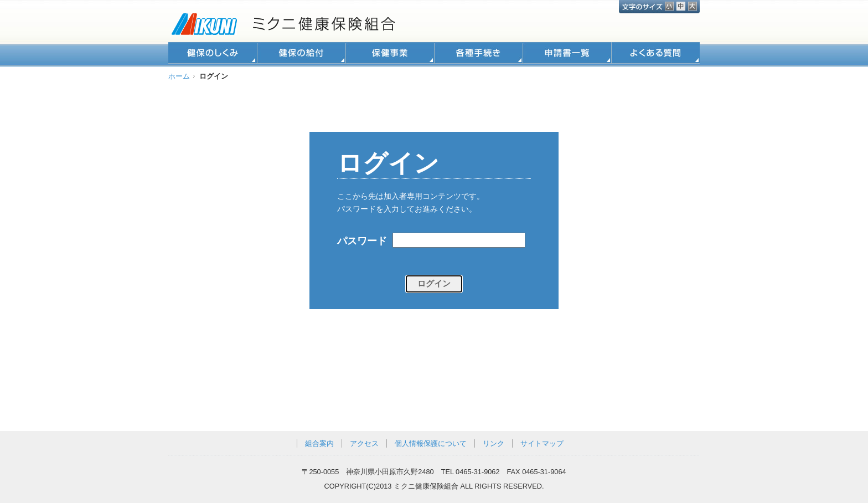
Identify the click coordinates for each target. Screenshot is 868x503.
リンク (494, 443)
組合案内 (319, 443)
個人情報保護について (431, 443)
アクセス (364, 443)
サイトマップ (542, 443)
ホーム (179, 76)
